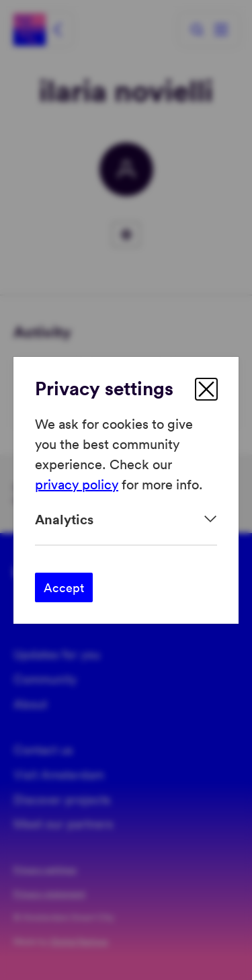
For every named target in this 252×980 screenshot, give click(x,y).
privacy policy (77, 484)
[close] (206, 389)
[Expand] (126, 519)
